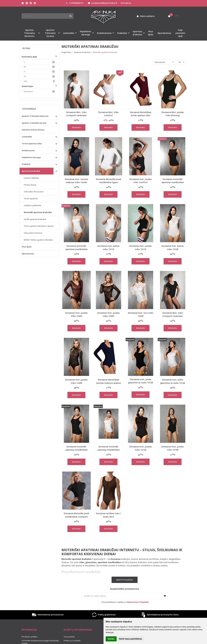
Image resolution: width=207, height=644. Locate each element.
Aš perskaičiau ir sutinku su (125, 602)
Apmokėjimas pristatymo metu (160, 615)
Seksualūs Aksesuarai (34, 192)
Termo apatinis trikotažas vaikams (39, 226)
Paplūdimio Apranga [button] (86, 33)
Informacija (29, 630)
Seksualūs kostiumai (33, 233)
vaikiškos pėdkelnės (33, 205)
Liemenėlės (27, 137)
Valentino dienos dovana (33, 130)
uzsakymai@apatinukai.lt (103, 3)
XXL (26, 81)
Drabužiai (26, 164)
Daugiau (76, 127)
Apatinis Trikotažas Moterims (35, 116)
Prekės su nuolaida (72, 641)
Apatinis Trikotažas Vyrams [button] (50, 33)
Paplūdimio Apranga (31, 157)
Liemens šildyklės (31, 178)
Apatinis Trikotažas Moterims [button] (29, 33)
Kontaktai (126, 3)
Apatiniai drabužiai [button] (137, 33)
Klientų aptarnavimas (78, 630)
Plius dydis (151, 33)
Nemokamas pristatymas (47, 615)
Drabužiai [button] (122, 33)
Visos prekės (69, 637)
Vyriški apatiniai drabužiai (35, 219)
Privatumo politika (29, 637)
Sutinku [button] (111, 639)
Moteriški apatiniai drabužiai (38, 212)
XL (25, 76)
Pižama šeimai (30, 185)
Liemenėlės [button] (69, 33)
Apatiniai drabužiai (31, 171)
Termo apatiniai (31, 198)
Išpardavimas (164, 33)
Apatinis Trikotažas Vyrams (34, 123)
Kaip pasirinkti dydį (180, 33)
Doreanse (29, 91)
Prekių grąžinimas (103, 615)
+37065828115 (74, 3)
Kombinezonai (28, 150)
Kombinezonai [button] (104, 33)
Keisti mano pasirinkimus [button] (131, 639)
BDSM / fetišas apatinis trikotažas (38, 240)
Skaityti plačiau (125, 580)
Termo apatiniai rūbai (32, 144)
